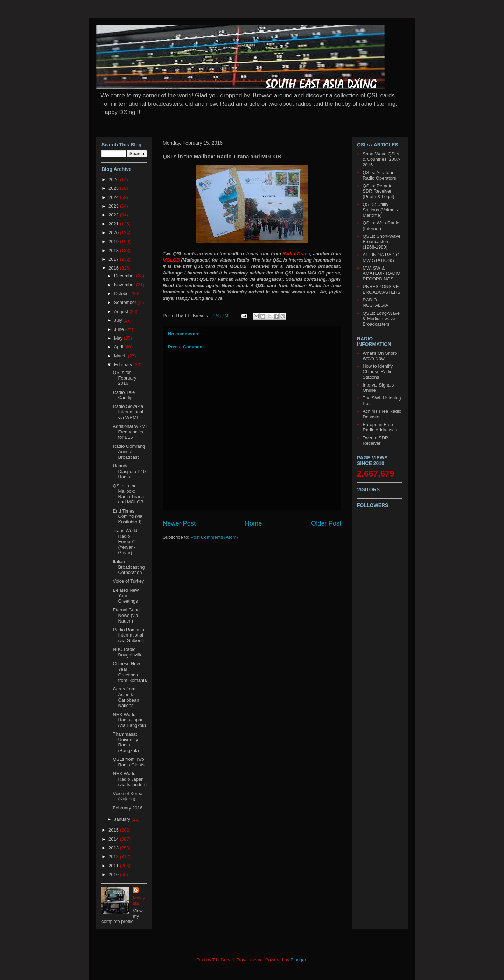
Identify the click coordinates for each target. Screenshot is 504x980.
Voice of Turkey (128, 581)
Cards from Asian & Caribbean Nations (126, 697)
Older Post (326, 523)
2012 (114, 857)
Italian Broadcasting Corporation (129, 567)
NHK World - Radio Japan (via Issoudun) (130, 779)
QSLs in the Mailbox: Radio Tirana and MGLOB (128, 494)
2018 (114, 251)
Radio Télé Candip (124, 395)
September (126, 302)
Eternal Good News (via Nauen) (126, 615)
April (119, 347)
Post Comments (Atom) (214, 537)
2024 (114, 197)
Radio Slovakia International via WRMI (128, 412)
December (125, 276)
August (122, 311)
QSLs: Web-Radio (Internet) (381, 226)
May (119, 338)
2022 (114, 215)
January (123, 819)
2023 (114, 206)
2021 (114, 224)
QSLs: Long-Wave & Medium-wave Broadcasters (381, 319)
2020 (114, 233)
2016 (114, 268)
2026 (114, 179)
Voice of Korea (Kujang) (128, 796)
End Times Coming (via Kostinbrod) (127, 516)
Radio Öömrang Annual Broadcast (129, 452)
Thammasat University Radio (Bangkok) (126, 742)
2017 (114, 259)
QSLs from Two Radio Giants (128, 762)
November (125, 285)
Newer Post (179, 523)
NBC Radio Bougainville (128, 652)
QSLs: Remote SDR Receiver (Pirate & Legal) (378, 191)
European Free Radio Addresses (380, 427)
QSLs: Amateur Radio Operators (379, 175)
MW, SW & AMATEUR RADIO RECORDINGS (381, 273)
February (124, 365)
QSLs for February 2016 (124, 378)
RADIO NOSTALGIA (375, 303)
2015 (114, 830)
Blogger (298, 960)
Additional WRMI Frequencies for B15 (130, 432)
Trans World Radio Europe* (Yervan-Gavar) (125, 541)
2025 (114, 188)
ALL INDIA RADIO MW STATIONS (381, 258)
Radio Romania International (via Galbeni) (128, 635)
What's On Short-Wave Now (380, 356)
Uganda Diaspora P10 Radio (129, 471)
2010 (114, 874)
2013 (114, 848)
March (121, 356)
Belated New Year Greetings (126, 596)
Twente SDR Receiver (375, 441)
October (123, 294)
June (120, 329)
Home (254, 523)
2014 (114, 839)
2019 (114, 241)
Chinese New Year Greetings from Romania (130, 672)
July (119, 320)
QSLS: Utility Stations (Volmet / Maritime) (380, 210)
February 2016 (128, 808)
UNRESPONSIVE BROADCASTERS (381, 289)
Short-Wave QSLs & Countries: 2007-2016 (381, 159)
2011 (114, 866)
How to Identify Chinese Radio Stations (378, 371)
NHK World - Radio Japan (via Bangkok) (129, 720)
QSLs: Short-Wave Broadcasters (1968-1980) (381, 242)
